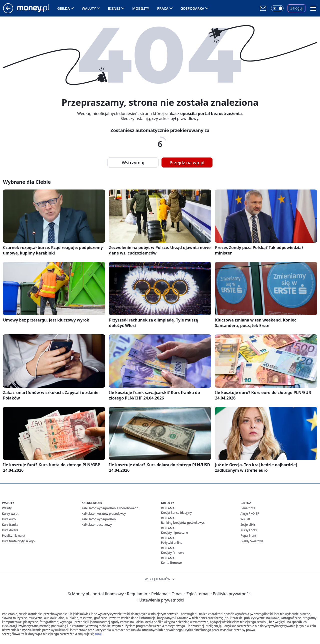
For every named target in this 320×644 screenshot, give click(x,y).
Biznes (114, 8)
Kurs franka (10, 525)
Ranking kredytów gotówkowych (184, 523)
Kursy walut (10, 514)
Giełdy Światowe (252, 541)
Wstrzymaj (133, 162)
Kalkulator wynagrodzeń (99, 519)
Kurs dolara (10, 530)
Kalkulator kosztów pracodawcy (104, 514)
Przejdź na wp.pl (187, 162)
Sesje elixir (248, 525)
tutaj (98, 634)
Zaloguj (297, 8)
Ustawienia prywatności (160, 600)
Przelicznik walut (14, 536)
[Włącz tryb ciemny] (277, 8)
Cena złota (248, 508)
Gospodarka (192, 8)
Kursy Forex (249, 530)
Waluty (89, 8)
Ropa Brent (248, 536)
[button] (313, 8)
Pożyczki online (172, 543)
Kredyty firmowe (173, 553)
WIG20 (245, 519)
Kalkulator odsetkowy (97, 525)
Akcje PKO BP (250, 514)
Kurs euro (9, 519)
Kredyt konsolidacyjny (176, 513)
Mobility (141, 8)
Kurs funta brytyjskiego (18, 541)
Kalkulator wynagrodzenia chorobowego (110, 508)
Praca (163, 8)
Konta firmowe (171, 563)
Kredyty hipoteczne (174, 533)
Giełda (63, 8)
